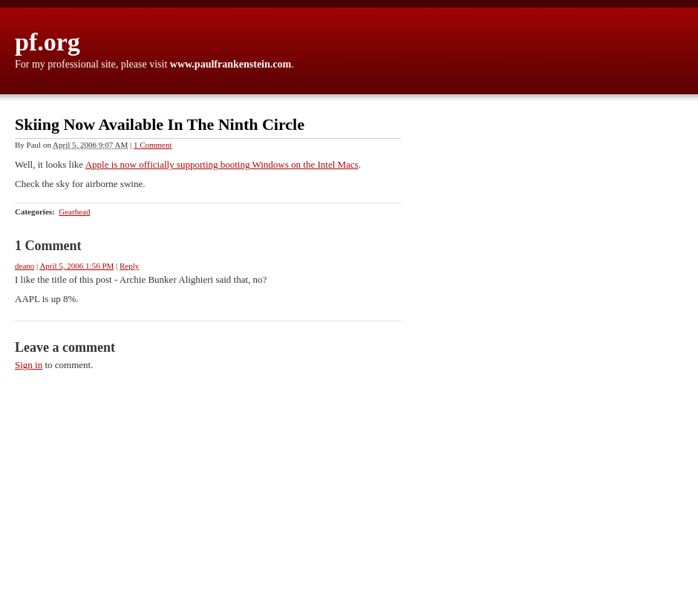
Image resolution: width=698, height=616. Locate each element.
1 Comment (153, 145)
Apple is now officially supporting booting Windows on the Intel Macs (222, 164)
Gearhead (74, 212)
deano (25, 266)
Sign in (29, 365)
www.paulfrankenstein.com (231, 64)
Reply (129, 266)
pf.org (48, 42)
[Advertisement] (627, 341)
